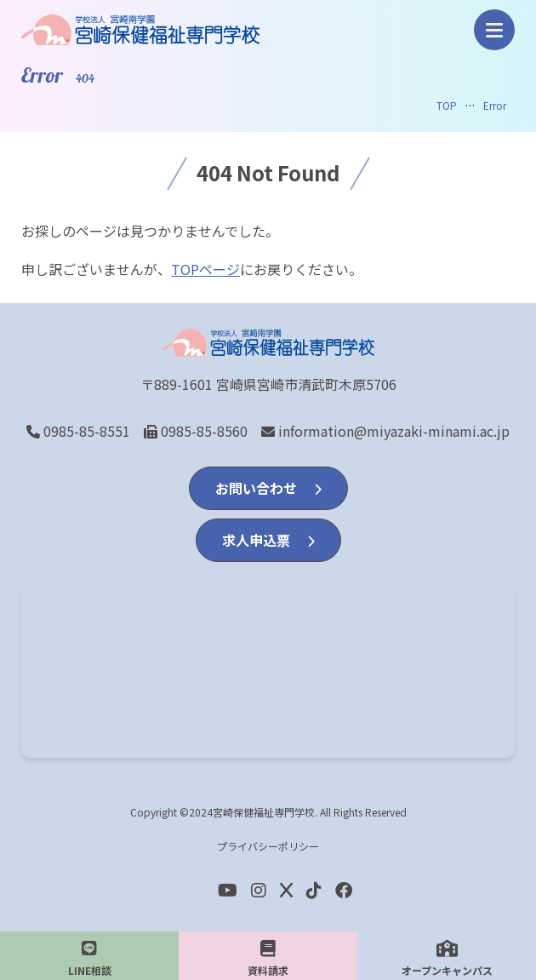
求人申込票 (268, 540)
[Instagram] (259, 889)
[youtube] (228, 889)
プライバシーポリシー (268, 846)
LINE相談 (90, 959)
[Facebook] (314, 889)
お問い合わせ (268, 488)
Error (495, 105)
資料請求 (268, 959)
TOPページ (205, 269)
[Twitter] (286, 889)
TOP (447, 105)
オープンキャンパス (447, 959)
